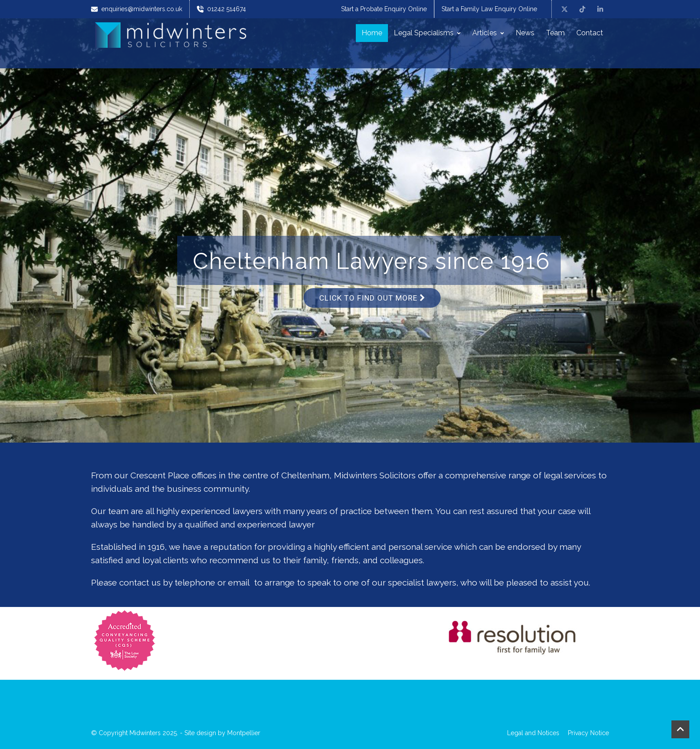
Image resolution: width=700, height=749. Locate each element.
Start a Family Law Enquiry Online (489, 9)
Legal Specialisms (427, 33)
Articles (488, 33)
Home (372, 33)
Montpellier (244, 733)
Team (555, 33)
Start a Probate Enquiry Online (384, 9)
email (239, 582)
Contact (590, 33)
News (525, 33)
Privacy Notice (588, 733)
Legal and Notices (533, 733)
